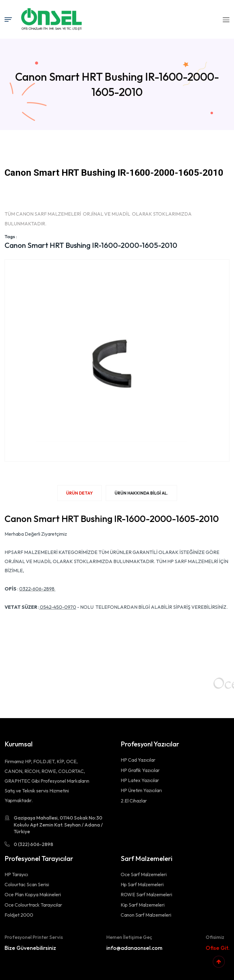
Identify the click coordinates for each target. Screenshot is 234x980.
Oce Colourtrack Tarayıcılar (33, 905)
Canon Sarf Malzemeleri (146, 915)
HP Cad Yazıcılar (138, 760)
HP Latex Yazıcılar (140, 780)
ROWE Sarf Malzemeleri (146, 894)
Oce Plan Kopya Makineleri (33, 894)
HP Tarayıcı (16, 874)
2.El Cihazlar (134, 801)
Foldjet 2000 (19, 915)
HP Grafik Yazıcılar (140, 770)
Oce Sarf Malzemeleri (144, 874)
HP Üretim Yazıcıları (141, 790)
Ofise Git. (218, 948)
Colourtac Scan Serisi (27, 884)
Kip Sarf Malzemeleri (143, 905)
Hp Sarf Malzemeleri (142, 884)
